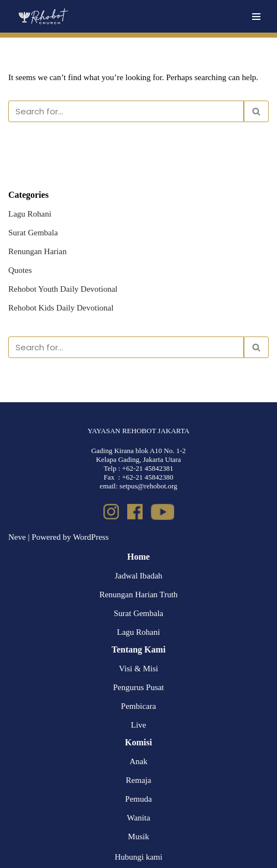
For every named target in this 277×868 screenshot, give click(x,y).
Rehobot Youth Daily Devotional (63, 289)
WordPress (91, 537)
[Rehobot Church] (43, 16)
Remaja (139, 780)
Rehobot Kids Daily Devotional (61, 308)
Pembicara (138, 706)
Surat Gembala (33, 233)
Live (139, 725)
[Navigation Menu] (256, 17)
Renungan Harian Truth (139, 595)
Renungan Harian (37, 251)
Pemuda (138, 799)
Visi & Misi (138, 669)
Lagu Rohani (30, 214)
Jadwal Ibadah (138, 576)
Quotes (20, 270)
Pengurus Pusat (138, 687)
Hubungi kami (138, 857)
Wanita (138, 818)
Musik (138, 837)
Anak (138, 761)
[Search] (126, 111)
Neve (17, 537)
